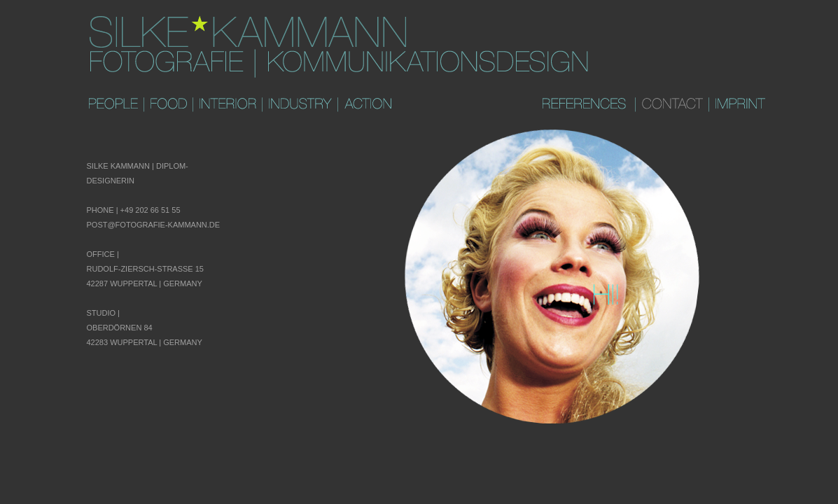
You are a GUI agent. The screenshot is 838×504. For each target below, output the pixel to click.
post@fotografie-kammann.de (154, 225)
